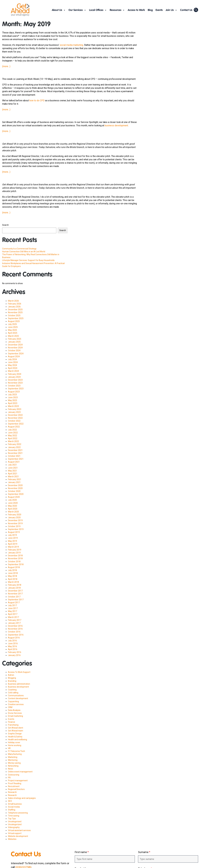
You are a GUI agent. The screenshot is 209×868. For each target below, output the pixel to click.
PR (9, 778)
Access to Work (136, 10)
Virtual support (15, 833)
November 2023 (15, 383)
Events (159, 10)
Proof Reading (15, 783)
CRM (10, 707)
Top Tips (12, 819)
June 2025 (13, 327)
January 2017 (14, 623)
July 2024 (12, 359)
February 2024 (15, 374)
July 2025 (12, 324)
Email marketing (15, 716)
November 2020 (15, 488)
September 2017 (16, 600)
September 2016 (16, 635)
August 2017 (14, 602)
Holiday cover (14, 742)
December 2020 (15, 485)
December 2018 (15, 556)
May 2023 (12, 400)
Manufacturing (15, 754)
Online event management (20, 772)
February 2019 (15, 550)
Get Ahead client (16, 728)
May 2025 (12, 330)
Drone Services (15, 713)
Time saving (14, 816)
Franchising (13, 725)
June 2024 (13, 362)
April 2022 (13, 438)
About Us (59, 10)
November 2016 (15, 629)
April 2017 (13, 614)
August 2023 (14, 392)
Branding (12, 681)
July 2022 (12, 430)
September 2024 (16, 354)
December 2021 (15, 450)
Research (12, 792)
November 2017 (15, 594)
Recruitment (14, 786)
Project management (18, 781)
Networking (13, 766)
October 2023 (14, 386)
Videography (14, 827)
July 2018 (12, 570)
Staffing (12, 810)
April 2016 (13, 649)
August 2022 (14, 427)
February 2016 (15, 652)
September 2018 (16, 564)
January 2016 (14, 655)
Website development (18, 836)
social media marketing (71, 45)
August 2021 (14, 462)
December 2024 (15, 345)
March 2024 (13, 371)
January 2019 (14, 553)
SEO (10, 801)
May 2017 (12, 611)
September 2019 (16, 529)
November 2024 (15, 348)
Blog (150, 10)
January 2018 (14, 588)
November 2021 (15, 453)
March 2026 (13, 301)
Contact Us (186, 10)
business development (116, 125)
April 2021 (13, 474)
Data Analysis (14, 710)
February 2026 (15, 304)
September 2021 (16, 459)
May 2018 (12, 576)
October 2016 (14, 632)
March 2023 (13, 406)
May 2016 (12, 646)
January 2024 (14, 377)
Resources (117, 10)
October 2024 (14, 351)
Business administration (19, 684)
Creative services (16, 704)
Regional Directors (16, 789)
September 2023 (16, 389)
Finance (12, 722)
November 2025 (15, 312)
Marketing (13, 757)
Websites (12, 839)
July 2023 (12, 395)
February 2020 (15, 515)
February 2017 (15, 620)
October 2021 (14, 456)
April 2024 (13, 368)
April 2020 (13, 509)
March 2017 (13, 617)
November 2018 (15, 558)
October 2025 (14, 315)
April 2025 (13, 333)
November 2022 (15, 418)
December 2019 (15, 520)
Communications (16, 696)
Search (5, 225)
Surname (144, 852)
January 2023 (14, 412)
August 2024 (14, 356)
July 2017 (12, 605)
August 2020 (14, 497)
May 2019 (12, 541)
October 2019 (14, 526)
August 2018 (14, 567)
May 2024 (12, 365)
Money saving (14, 763)
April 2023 (13, 403)
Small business (15, 804)
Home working (15, 745)
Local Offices (98, 10)
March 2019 (13, 547)
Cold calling (13, 693)
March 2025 (13, 336)
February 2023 (15, 409)
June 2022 (13, 433)
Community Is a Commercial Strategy (19, 249)
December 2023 (15, 380)
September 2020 (16, 494)
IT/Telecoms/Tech (16, 751)
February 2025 (15, 339)
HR (9, 748)
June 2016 (13, 643)
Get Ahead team (16, 731)
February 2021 (15, 479)
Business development (18, 687)
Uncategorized (15, 824)
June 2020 (13, 503)
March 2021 (13, 477)
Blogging (12, 678)
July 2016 (12, 641)
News (11, 769)
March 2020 (13, 512)
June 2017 (13, 608)
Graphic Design (15, 734)
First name (82, 852)
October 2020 (14, 491)
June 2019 (13, 538)
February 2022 (15, 444)
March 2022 (13, 441)
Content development (18, 698)
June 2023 (13, 397)
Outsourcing (14, 775)
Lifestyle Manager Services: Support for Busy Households (28, 260)
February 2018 (15, 585)
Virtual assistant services (19, 830)
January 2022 (14, 447)
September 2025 (16, 318)
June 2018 (13, 573)
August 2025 (14, 321)
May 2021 (12, 471)
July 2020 (12, 500)
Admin (11, 675)
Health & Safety (15, 737)
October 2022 (14, 421)
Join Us (171, 10)
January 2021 (14, 482)
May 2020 (12, 506)
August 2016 (14, 638)
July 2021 (12, 465)
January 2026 (14, 307)
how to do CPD (37, 100)
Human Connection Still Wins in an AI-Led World (24, 252)
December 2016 (15, 626)
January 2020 (14, 517)
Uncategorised (15, 821)
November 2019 (15, 523)
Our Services (77, 10)
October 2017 (14, 597)
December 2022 (15, 415)
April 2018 (13, 579)
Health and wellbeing (17, 740)
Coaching (12, 690)
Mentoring (13, 760)
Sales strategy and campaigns (22, 798)
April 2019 (13, 544)
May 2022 (12, 436)
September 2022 (16, 424)
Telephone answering (18, 813)
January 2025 (14, 342)
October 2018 (14, 562)
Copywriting (13, 701)
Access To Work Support (19, 672)
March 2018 (13, 582)
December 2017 (15, 591)
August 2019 (14, 532)
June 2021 (13, 468)
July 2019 (12, 535)
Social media (14, 807)
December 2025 (15, 310)
